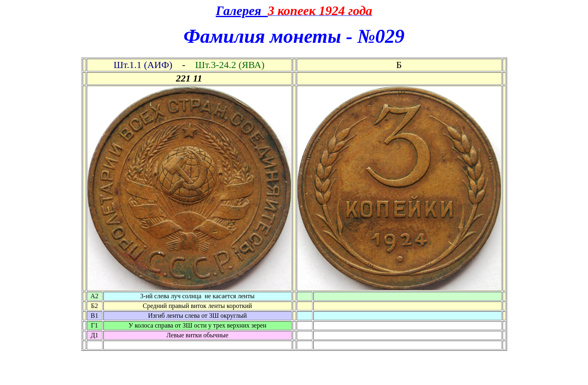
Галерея (242, 11)
